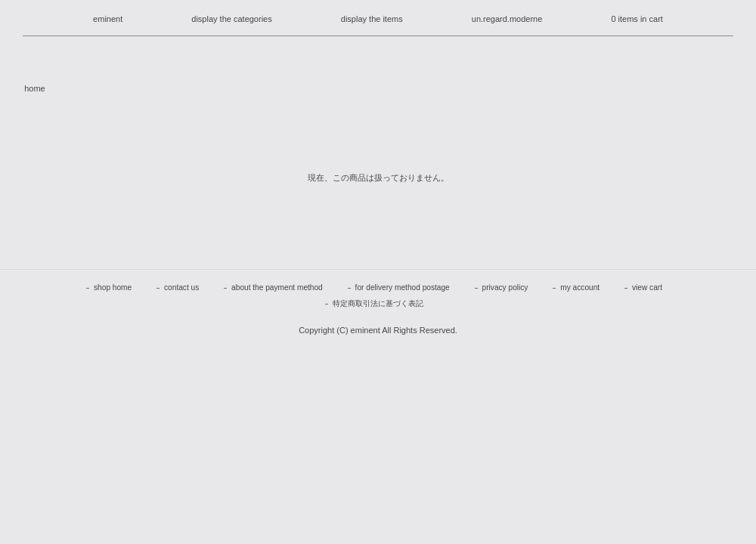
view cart (647, 287)
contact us (181, 287)
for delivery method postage (403, 287)
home (35, 88)
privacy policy (505, 287)
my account (580, 287)
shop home (113, 287)
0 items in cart (637, 19)
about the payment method (277, 287)
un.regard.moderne (507, 19)
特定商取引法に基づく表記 (378, 303)
